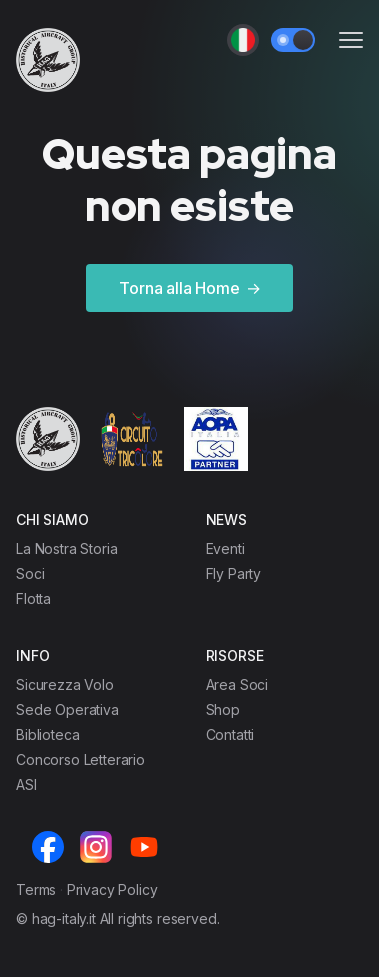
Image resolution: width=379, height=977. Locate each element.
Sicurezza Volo (65, 684)
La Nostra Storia (66, 548)
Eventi (225, 548)
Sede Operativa (67, 709)
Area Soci (237, 684)
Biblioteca (47, 734)
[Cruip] (48, 60)
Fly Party (234, 573)
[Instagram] (96, 847)
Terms (36, 889)
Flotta (33, 598)
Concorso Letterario (80, 759)
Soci (30, 573)
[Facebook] (48, 847)
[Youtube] (144, 847)
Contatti (230, 734)
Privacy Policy (112, 889)
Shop (223, 709)
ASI (26, 784)
